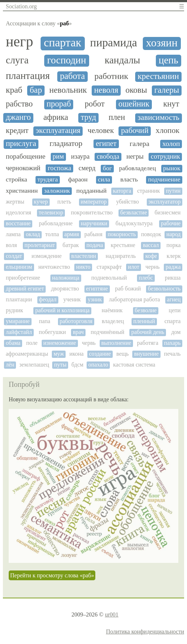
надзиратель (121, 256)
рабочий (135, 131)
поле (32, 343)
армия (72, 234)
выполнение (117, 343)
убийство (128, 202)
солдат (14, 256)
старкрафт (109, 267)
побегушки (52, 332)
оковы (136, 90)
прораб (59, 104)
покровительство (92, 212)
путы (60, 365)
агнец (174, 299)
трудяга (47, 179)
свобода (108, 156)
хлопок (168, 131)
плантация (28, 76)
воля (11, 245)
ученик (72, 299)
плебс (146, 278)
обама (13, 343)
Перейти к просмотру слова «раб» (52, 575)
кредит (17, 131)
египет (106, 143)
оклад (33, 234)
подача (95, 245)
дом (176, 332)
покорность (122, 234)
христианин (22, 191)
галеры (167, 90)
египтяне (97, 288)
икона (77, 354)
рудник (14, 310)
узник (95, 299)
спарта (173, 321)
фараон (78, 179)
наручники (94, 223)
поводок (151, 234)
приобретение (23, 278)
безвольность (164, 288)
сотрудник (165, 156)
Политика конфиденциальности (145, 632)
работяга (148, 343)
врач (78, 332)
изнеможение (59, 343)
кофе (151, 256)
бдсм (77, 365)
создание (100, 354)
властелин (84, 256)
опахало (98, 365)
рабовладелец (137, 168)
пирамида (114, 43)
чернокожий (23, 168)
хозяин (162, 43)
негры (135, 156)
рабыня (93, 234)
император (93, 202)
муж (59, 354)
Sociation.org (21, 6)
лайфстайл (19, 332)
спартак (63, 43)
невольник (68, 90)
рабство (19, 104)
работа (72, 76)
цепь (169, 60)
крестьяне (123, 245)
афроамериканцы (27, 354)
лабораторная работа (134, 299)
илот (134, 267)
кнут (171, 104)
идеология (18, 212)
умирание (18, 321)
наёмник (112, 310)
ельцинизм (19, 267)
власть (129, 179)
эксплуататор (164, 202)
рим (58, 156)
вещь (122, 354)
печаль (173, 354)
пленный (144, 321)
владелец (113, 321)
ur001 (111, 614)
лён (10, 365)
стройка (16, 179)
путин (173, 191)
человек (101, 131)
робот (95, 104)
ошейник (134, 104)
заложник (57, 191)
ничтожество (54, 267)
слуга (17, 60)
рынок (172, 168)
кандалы (122, 60)
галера (140, 144)
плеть (64, 202)
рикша (173, 278)
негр (19, 42)
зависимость (159, 118)
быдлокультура (134, 223)
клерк (174, 256)
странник (149, 191)
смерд (87, 168)
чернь (152, 267)
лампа (13, 234)
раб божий (128, 288)
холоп (171, 144)
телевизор (51, 212)
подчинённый (107, 332)
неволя (106, 90)
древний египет (25, 288)
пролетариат (40, 245)
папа (45, 321)
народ (173, 234)
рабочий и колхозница (62, 310)
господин (67, 60)
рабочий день (148, 332)
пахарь (173, 343)
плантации (19, 299)
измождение (47, 256)
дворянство (65, 288)
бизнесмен (167, 212)
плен (117, 117)
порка (173, 245)
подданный (92, 191)
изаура (80, 156)
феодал (47, 299)
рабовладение (56, 223)
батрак (71, 245)
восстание (18, 223)
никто (83, 267)
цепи (175, 310)
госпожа (60, 168)
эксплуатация (58, 131)
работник (111, 76)
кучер (41, 202)
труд (88, 117)
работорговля (76, 321)
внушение (146, 354)
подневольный (109, 278)
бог (107, 168)
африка (56, 117)
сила (104, 179)
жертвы (15, 202)
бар (36, 90)
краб (14, 90)
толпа (52, 234)
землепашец (34, 365)
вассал (151, 245)
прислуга (21, 144)
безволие (146, 310)
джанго (18, 117)
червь (89, 343)
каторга (122, 191)
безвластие (134, 212)
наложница (66, 278)
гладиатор (66, 144)
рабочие (171, 223)
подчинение (164, 179)
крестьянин (158, 76)
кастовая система (134, 365)
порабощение (26, 156)
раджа (173, 267)
